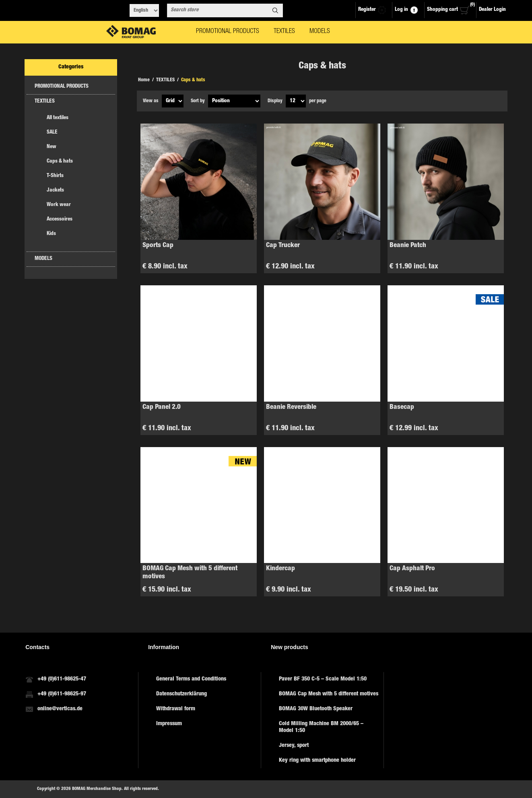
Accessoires (60, 220)
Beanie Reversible (291, 407)
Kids (51, 234)
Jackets (55, 191)
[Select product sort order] (234, 101)
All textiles (58, 118)
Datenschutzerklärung (181, 694)
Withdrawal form (176, 709)
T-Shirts (55, 176)
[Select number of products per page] (296, 101)
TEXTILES (45, 102)
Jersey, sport (294, 746)
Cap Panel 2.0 (162, 407)
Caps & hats (60, 162)
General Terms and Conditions (191, 679)
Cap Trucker (283, 246)
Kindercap (280, 569)
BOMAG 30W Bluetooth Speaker (316, 709)
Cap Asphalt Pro (412, 569)
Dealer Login (492, 10)
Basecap (402, 407)
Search (275, 10)
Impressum (169, 724)
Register (367, 10)
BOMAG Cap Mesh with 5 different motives (190, 573)
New (52, 147)
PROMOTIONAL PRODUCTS (62, 87)
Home (144, 80)
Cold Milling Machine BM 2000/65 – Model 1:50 (321, 727)
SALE (52, 133)
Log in (401, 10)
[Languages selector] (144, 10)
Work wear (59, 205)
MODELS (43, 259)
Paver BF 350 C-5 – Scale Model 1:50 (323, 679)
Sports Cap (158, 246)
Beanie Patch (408, 246)
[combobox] (218, 10)
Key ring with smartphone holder (317, 761)
